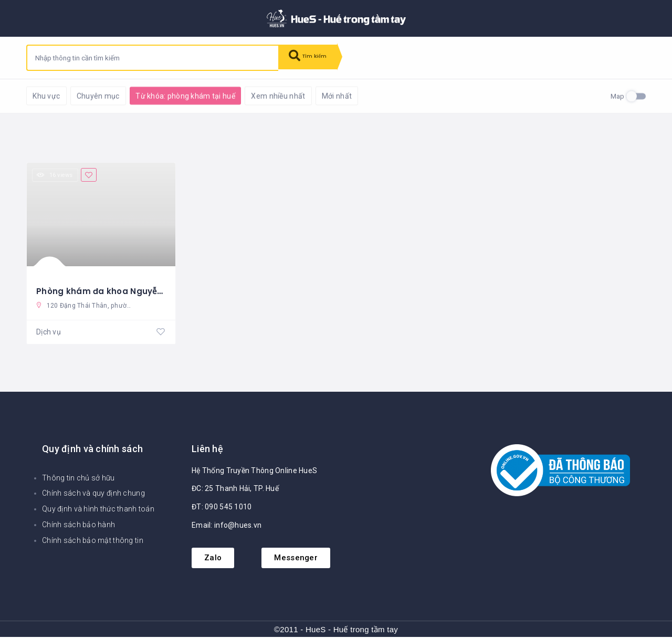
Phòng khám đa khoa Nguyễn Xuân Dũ (120, 290)
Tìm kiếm (313, 58)
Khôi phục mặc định (165, 95)
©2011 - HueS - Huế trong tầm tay (336, 630)
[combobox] (153, 58)
